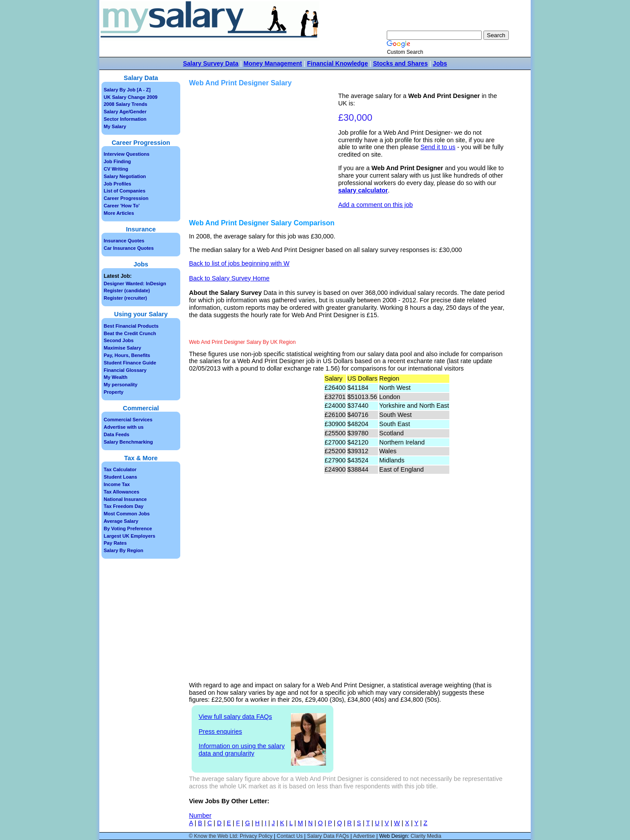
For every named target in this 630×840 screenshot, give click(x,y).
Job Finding (117, 161)
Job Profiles (117, 184)
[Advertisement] (265, 154)
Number (200, 815)
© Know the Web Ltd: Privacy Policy (230, 836)
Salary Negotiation (125, 176)
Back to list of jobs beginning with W (239, 263)
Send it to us (438, 147)
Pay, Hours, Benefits (127, 355)
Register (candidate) (127, 290)
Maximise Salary (122, 348)
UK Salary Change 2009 (131, 97)
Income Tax (117, 484)
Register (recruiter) (125, 298)
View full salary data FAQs (235, 717)
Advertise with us (124, 427)
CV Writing (116, 169)
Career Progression (126, 198)
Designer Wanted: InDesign (135, 283)
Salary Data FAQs (328, 836)
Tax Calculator (120, 469)
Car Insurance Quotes (129, 248)
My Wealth (115, 377)
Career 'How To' (122, 206)
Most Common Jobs (127, 514)
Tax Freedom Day (124, 506)
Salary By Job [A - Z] (127, 90)
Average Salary (121, 521)
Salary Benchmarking (128, 442)
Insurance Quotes (124, 241)
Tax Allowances (121, 492)
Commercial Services (128, 420)
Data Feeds (117, 434)
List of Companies (124, 191)
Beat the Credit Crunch (130, 333)
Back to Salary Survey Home (229, 278)
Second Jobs (119, 340)
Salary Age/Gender (125, 112)
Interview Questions (127, 154)
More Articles (119, 213)
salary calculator (363, 190)
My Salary (115, 126)
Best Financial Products (131, 326)
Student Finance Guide (130, 363)
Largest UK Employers (129, 536)
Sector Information (125, 119)
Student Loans (120, 477)
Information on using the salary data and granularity (242, 750)
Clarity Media (426, 836)
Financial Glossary (125, 370)
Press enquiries (220, 731)
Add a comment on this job (375, 205)
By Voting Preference (128, 528)
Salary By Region (123, 550)
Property (114, 392)
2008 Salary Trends (126, 104)
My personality (121, 385)
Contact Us (290, 836)
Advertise (364, 836)
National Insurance (125, 499)
